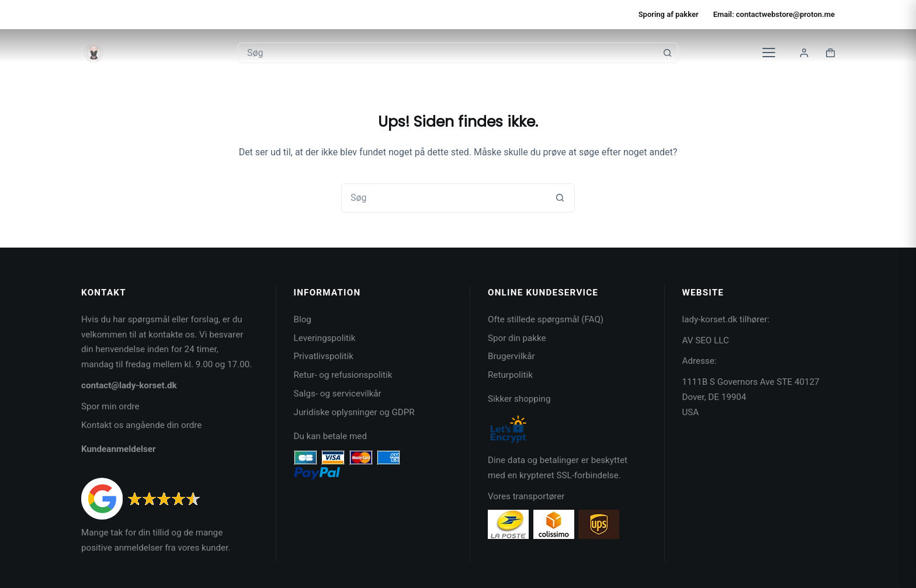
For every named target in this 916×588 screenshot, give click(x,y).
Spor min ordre (110, 406)
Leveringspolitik (325, 338)
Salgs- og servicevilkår (338, 394)
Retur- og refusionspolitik (343, 375)
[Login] (804, 53)
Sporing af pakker (669, 14)
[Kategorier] (769, 53)
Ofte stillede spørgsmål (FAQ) (546, 319)
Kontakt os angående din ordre (141, 425)
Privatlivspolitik (324, 356)
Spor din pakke (517, 338)
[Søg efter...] (448, 53)
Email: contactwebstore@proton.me (774, 14)
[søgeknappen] (667, 53)
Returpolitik (510, 375)
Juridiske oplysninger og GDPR (354, 412)
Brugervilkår (511, 356)
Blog (303, 319)
